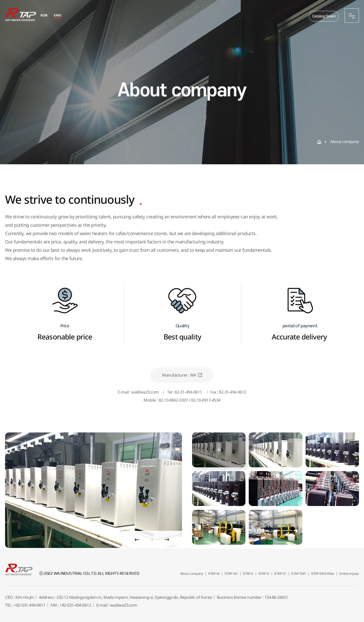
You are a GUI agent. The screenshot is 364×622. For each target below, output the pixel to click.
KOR (46, 15)
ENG (60, 15)
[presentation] (137, 540)
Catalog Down (323, 16)
